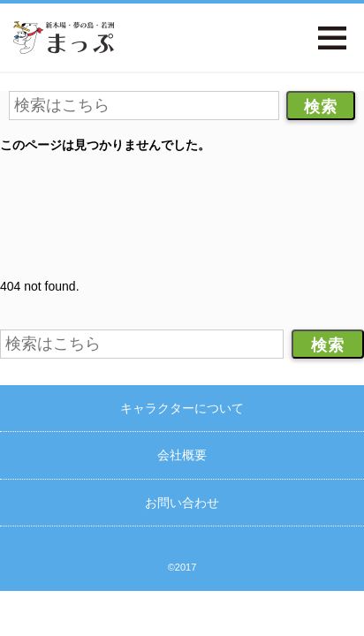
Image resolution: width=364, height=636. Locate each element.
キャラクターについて (182, 408)
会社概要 (182, 455)
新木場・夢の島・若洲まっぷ (64, 38)
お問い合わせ (182, 503)
